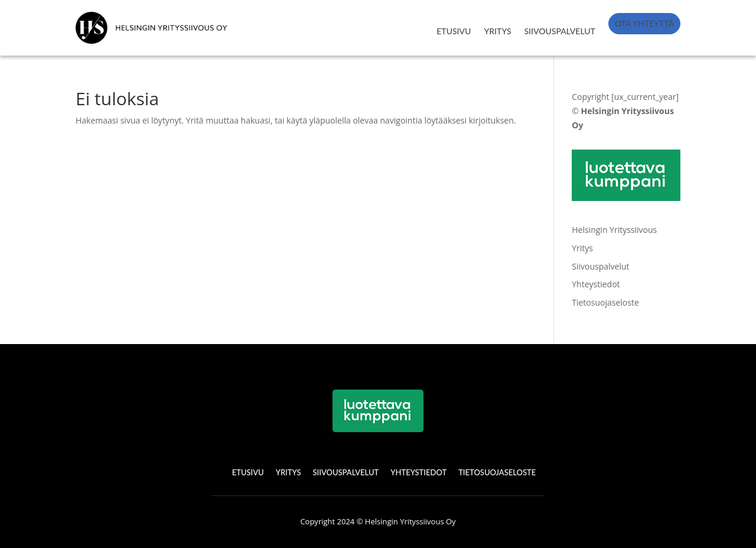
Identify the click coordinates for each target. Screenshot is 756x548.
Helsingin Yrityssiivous (614, 230)
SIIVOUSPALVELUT (560, 31)
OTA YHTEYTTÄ (644, 23)
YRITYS (497, 31)
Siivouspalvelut (600, 266)
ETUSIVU (454, 31)
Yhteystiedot (596, 284)
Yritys (582, 248)
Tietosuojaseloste (605, 302)
